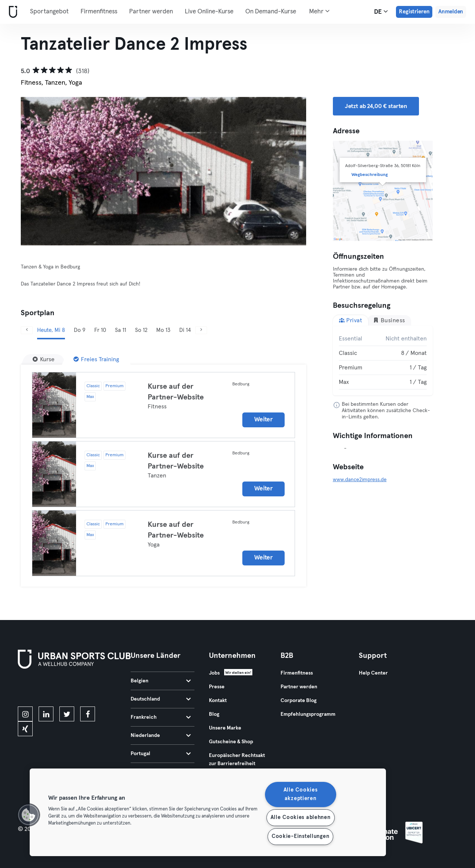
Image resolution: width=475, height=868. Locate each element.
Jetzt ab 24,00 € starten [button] (376, 106)
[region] (208, 812)
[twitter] (67, 714)
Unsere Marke (225, 728)
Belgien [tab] (161, 681)
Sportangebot (49, 12)
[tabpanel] (383, 360)
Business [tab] (389, 320)
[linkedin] (46, 714)
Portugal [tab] (161, 754)
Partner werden (151, 12)
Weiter (263, 420)
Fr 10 (100, 330)
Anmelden (451, 12)
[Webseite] (12, 12)
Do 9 (80, 330)
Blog (214, 714)
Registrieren (414, 12)
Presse (217, 687)
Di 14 (185, 330)
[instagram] (25, 714)
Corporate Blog (299, 701)
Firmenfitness (99, 12)
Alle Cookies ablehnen (301, 818)
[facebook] (88, 714)
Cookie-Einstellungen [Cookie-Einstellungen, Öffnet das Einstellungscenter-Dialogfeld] (300, 836)
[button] (29, 815)
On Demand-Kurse (271, 12)
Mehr (319, 11)
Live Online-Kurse (209, 12)
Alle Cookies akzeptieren (301, 794)
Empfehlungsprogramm (308, 714)
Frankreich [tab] (161, 717)
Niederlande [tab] (161, 735)
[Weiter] (201, 330)
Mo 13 (163, 330)
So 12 (141, 330)
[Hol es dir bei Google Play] (97, 689)
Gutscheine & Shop (231, 742)
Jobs (214, 673)
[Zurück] (27, 330)
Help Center (373, 673)
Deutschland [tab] (161, 699)
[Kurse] (44, 359)
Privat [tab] (351, 320)
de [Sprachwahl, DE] (381, 12)
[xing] (25, 729)
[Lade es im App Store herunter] (43, 689)
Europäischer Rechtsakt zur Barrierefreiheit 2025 (237, 764)
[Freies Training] (96, 359)
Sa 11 (121, 330)
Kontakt (218, 701)
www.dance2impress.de (360, 480)
